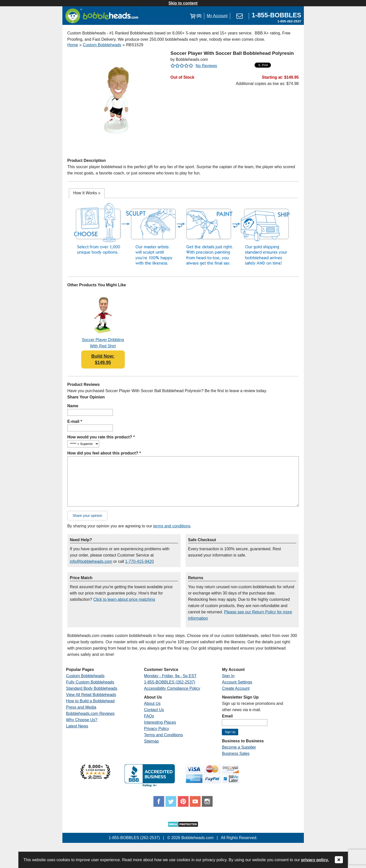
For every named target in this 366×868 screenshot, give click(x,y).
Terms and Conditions (163, 735)
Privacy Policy (156, 729)
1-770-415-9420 (139, 561)
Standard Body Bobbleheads (92, 688)
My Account (217, 16)
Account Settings (237, 682)
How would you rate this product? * (101, 437)
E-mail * (75, 421)
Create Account (236, 688)
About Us (152, 703)
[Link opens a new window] (276, 16)
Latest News (77, 726)
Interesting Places (160, 722)
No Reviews (206, 66)
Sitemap (151, 741)
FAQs (149, 716)
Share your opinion (88, 516)
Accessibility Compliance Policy (172, 688)
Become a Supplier (239, 747)
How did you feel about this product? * (104, 453)
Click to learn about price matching (124, 599)
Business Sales (236, 753)
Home (73, 45)
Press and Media (81, 707)
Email (227, 716)
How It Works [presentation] (87, 193)
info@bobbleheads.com (91, 561)
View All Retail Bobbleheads (91, 695)
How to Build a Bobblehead (90, 701)
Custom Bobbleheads (102, 45)
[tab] (87, 193)
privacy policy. (315, 860)
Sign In (228, 676)
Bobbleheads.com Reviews (90, 714)
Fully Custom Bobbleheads (90, 682)
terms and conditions (172, 526)
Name (73, 406)
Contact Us (154, 710)
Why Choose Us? (82, 720)
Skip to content (183, 3)
